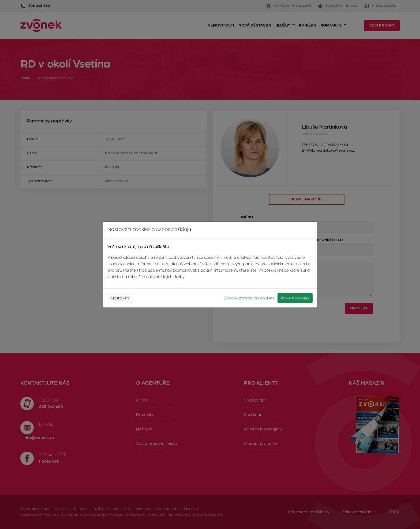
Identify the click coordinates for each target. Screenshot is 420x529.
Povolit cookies (295, 298)
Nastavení (120, 298)
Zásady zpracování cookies (249, 298)
